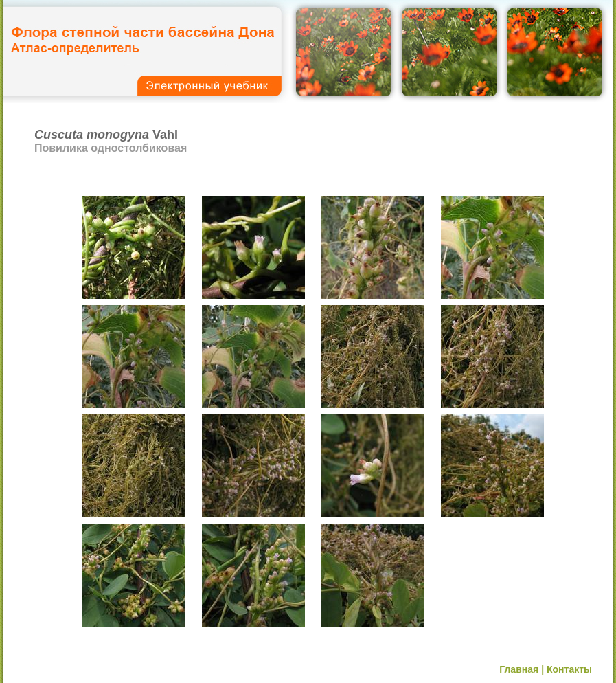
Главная (519, 669)
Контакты (569, 669)
